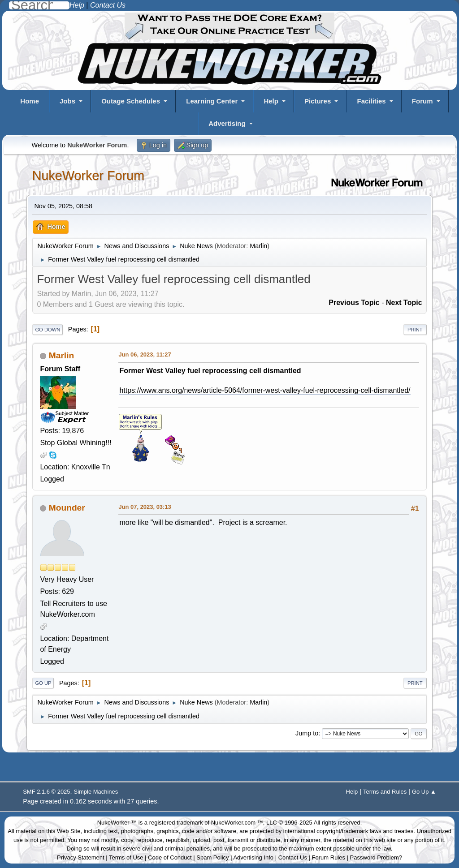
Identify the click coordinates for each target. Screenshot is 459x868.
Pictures (318, 101)
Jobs (67, 101)
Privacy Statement (81, 857)
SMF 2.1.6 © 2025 (46, 792)
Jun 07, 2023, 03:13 (145, 507)
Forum (422, 101)
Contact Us (293, 857)
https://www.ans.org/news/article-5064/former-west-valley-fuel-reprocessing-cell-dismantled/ (265, 390)
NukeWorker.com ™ (237, 823)
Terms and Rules (385, 792)
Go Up (43, 683)
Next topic (404, 303)
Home (30, 101)
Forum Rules (329, 857)
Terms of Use (126, 857)
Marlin (258, 246)
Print (415, 330)
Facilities (371, 101)
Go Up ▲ (424, 792)
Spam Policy (212, 857)
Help (271, 101)
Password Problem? (376, 857)
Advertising (227, 123)
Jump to (307, 733)
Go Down (48, 330)
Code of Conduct (170, 857)
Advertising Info (253, 857)
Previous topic (354, 303)
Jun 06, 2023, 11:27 (145, 355)
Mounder (67, 508)
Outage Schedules (131, 101)
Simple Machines (96, 792)
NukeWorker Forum (88, 176)
